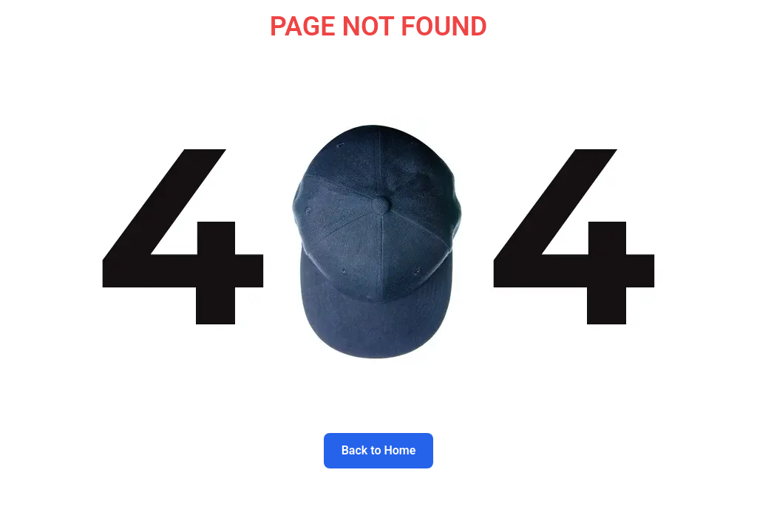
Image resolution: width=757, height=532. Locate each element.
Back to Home (379, 450)
